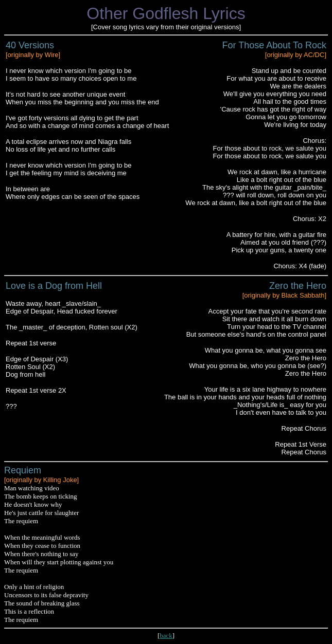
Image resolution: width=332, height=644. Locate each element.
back (166, 636)
